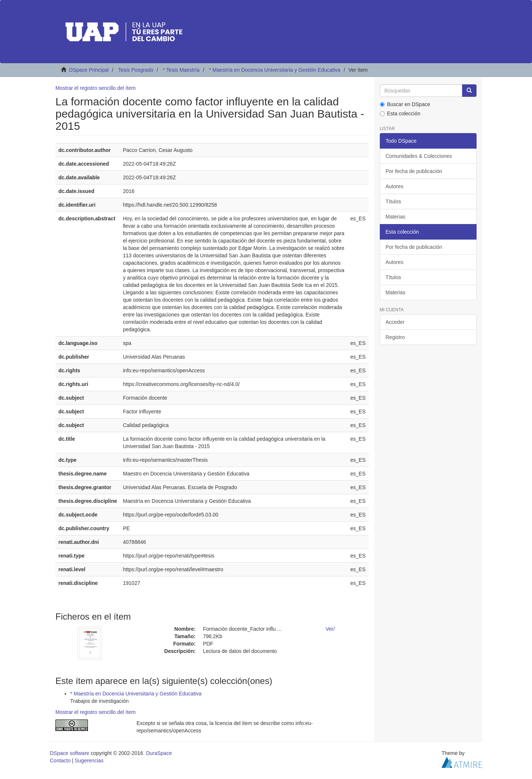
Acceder (395, 322)
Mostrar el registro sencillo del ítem (96, 88)
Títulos (393, 201)
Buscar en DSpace (405, 104)
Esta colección (400, 114)
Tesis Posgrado (136, 70)
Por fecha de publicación (414, 171)
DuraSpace (159, 753)
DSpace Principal (89, 70)
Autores (395, 186)
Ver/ (330, 629)
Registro (395, 337)
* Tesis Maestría (181, 70)
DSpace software (70, 753)
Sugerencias (89, 761)
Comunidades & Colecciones (419, 156)
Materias (396, 217)
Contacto (60, 761)
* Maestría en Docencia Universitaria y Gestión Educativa (275, 70)
